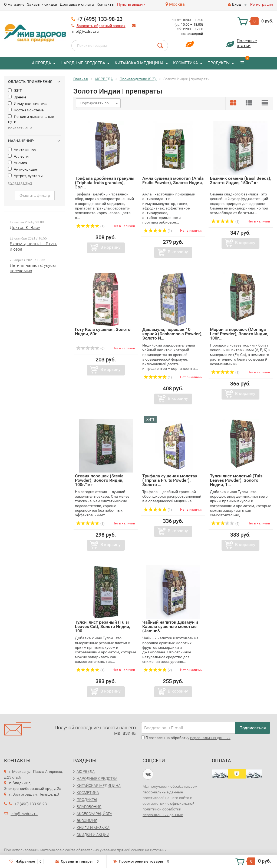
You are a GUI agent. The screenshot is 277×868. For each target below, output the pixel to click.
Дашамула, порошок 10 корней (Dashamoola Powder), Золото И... (172, 334)
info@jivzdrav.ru (85, 31)
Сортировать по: (95, 103)
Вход (234, 4)
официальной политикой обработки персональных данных (169, 809)
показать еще (20, 128)
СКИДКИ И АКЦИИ (93, 835)
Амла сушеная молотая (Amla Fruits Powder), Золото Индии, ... (173, 183)
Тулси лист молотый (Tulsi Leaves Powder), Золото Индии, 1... (237, 480)
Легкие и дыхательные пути (31, 119)
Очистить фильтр (35, 195)
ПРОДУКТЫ (219, 63)
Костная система (26, 110)
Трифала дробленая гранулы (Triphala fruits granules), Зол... (105, 183)
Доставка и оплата (77, 4)
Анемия (18, 163)
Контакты (105, 4)
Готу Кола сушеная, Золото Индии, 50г (103, 332)
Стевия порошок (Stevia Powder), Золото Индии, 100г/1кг (99, 480)
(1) (90, 226)
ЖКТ (15, 91)
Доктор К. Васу (25, 227)
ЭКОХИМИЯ (87, 821)
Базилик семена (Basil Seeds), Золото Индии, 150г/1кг (241, 180)
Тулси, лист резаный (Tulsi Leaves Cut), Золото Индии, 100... (103, 626)
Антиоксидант (24, 169)
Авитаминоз (22, 150)
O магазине (14, 4)
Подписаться (253, 728)
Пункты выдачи (131, 4)
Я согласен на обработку (186, 738)
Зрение (17, 97)
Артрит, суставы (25, 176)
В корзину (111, 247)
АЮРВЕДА (42, 63)
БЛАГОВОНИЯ (89, 807)
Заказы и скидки (42, 4)
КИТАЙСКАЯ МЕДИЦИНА (139, 63)
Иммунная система (28, 104)
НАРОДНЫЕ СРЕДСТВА (83, 63)
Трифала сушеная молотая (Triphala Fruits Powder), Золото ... (170, 480)
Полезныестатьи (247, 43)
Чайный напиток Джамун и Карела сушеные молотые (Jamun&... (170, 626)
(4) (225, 524)
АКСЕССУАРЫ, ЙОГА (94, 814)
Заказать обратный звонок (101, 26)
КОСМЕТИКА (186, 63)
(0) (90, 348)
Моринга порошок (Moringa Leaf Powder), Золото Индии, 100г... (239, 334)
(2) (158, 670)
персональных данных (210, 738)
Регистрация (262, 4)
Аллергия (19, 156)
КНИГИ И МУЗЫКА (93, 828)
